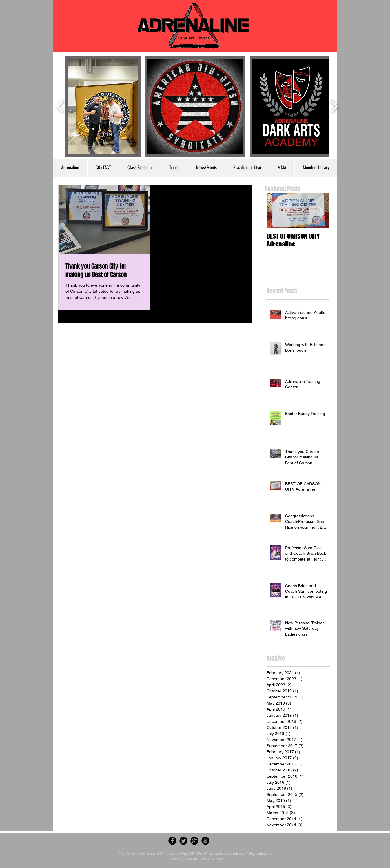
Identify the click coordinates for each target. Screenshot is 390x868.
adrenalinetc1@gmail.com (247, 853)
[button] (103, 106)
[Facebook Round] (172, 841)
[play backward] (60, 106)
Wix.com (216, 859)
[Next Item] (320, 210)
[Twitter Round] (183, 841)
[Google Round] (194, 841)
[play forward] (334, 106)
